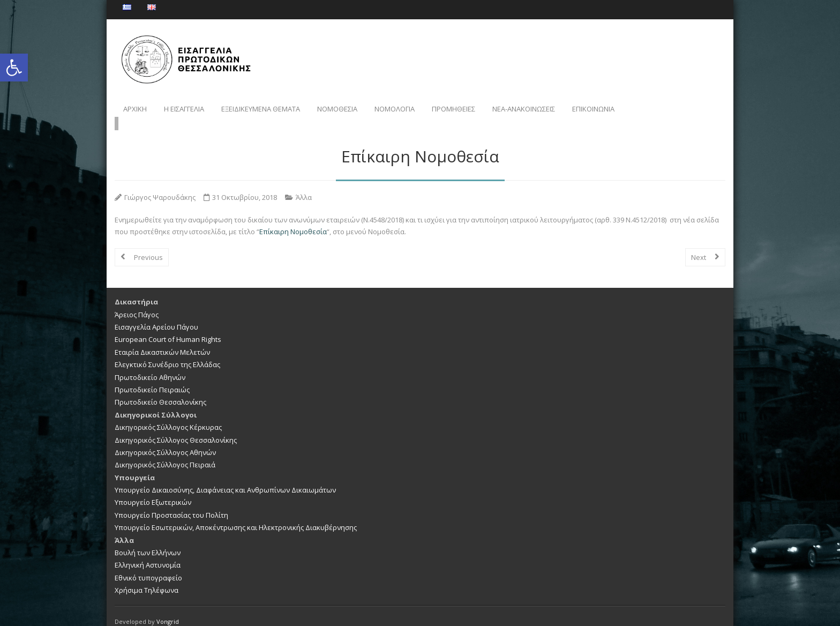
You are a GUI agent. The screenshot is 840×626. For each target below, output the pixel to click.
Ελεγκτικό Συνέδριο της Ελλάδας (167, 353)
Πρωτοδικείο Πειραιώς (152, 378)
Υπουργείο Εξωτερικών (153, 491)
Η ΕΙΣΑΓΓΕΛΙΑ (184, 109)
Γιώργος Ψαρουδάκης (160, 186)
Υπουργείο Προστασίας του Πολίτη (171, 504)
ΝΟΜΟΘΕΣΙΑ (337, 109)
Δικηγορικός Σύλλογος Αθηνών (165, 441)
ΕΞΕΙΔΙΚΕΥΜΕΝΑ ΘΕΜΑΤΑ (261, 109)
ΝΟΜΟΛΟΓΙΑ (395, 109)
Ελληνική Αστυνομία (148, 554)
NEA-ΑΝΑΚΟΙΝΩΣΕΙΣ (524, 109)
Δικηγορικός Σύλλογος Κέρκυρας (168, 416)
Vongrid (168, 610)
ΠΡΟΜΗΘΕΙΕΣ (453, 109)
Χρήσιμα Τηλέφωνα (147, 579)
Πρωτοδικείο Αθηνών (150, 366)
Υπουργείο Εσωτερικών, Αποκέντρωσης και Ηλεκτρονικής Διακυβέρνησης (236, 516)
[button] (14, 68)
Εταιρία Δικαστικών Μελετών (162, 341)
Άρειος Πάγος (137, 303)
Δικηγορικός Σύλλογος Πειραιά (165, 453)
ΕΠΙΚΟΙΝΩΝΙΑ (593, 109)
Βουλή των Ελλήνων (148, 541)
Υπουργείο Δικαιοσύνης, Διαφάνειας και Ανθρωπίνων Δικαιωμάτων (225, 479)
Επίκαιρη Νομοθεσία (293, 220)
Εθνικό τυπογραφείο (148, 567)
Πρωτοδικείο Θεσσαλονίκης (160, 391)
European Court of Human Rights (168, 329)
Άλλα (304, 186)
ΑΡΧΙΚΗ (135, 109)
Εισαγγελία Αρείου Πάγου (156, 316)
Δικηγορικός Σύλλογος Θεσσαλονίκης (176, 429)
